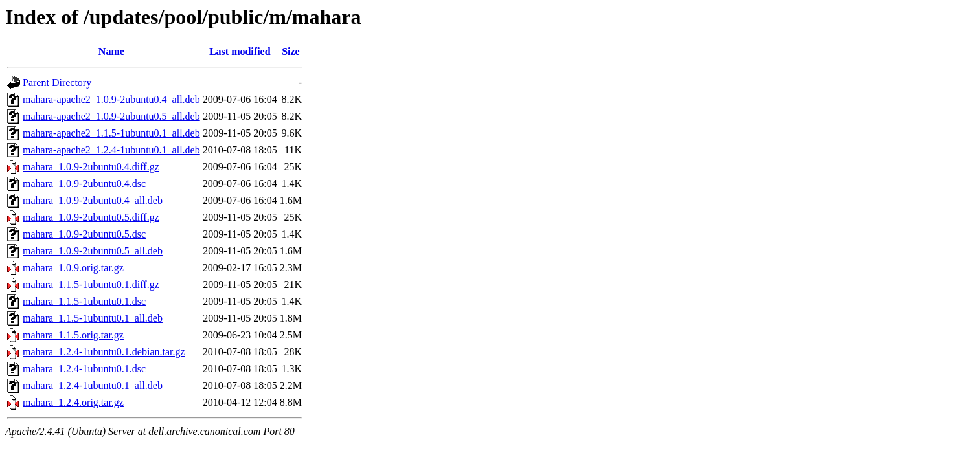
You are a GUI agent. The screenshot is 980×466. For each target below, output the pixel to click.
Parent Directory (57, 83)
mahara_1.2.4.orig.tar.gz (73, 402)
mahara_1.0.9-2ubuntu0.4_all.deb (93, 200)
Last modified (240, 51)
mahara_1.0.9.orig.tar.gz (73, 268)
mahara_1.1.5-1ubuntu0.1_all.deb (93, 318)
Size (291, 51)
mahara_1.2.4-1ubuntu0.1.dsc (84, 369)
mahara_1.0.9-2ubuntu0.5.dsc (84, 234)
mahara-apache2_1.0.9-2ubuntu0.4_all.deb (111, 99)
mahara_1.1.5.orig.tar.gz (73, 335)
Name (111, 51)
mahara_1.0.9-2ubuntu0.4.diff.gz (91, 167)
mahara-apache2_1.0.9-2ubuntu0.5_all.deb (111, 116)
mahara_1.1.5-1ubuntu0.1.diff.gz (91, 284)
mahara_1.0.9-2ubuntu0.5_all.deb (93, 251)
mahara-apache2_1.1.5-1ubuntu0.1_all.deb (111, 133)
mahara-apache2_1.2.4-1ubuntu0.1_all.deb (111, 150)
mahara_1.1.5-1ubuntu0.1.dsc (84, 301)
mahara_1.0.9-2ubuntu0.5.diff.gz (91, 217)
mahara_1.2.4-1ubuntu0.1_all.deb (93, 385)
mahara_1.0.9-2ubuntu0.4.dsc (84, 183)
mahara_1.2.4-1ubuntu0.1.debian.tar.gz (104, 352)
